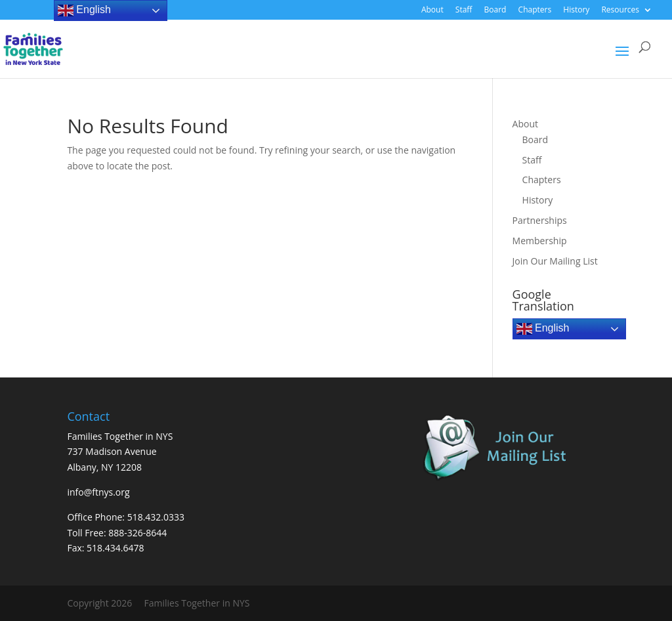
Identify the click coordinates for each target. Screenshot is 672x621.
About (432, 11)
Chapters (535, 11)
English (543, 329)
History (576, 11)
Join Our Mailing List (555, 261)
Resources (620, 11)
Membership (540, 241)
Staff (464, 11)
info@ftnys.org (98, 492)
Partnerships (540, 220)
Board (495, 11)
